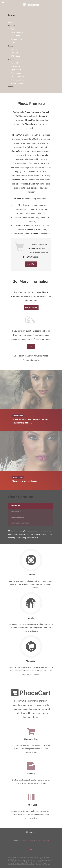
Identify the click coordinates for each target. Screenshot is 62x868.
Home (10, 22)
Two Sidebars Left (18, 76)
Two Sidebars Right (18, 80)
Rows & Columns (17, 83)
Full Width (15, 63)
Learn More (31, 264)
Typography (15, 36)
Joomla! (30, 841)
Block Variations (17, 32)
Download (15, 43)
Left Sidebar (15, 66)
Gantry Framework (42, 841)
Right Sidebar (16, 70)
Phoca (24, 841)
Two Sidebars (16, 73)
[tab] (31, 506)
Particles (14, 29)
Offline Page (15, 56)
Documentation (17, 39)
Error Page (15, 53)
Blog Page (15, 49)
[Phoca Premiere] (31, 4)
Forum (31, 346)
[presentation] (31, 506)
